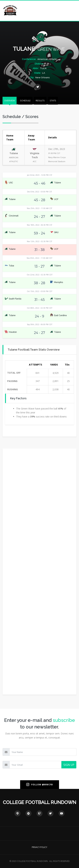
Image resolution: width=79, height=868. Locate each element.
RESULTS (40, 100)
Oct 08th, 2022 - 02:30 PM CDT (40, 308)
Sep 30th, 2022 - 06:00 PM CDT (40, 324)
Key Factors (18, 398)
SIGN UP (69, 765)
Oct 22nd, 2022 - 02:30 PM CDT (40, 275)
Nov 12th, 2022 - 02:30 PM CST (39, 241)
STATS (53, 100)
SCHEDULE (25, 100)
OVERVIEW (10, 100)
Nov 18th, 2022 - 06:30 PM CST (39, 225)
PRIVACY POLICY (39, 847)
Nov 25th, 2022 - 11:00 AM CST (39, 208)
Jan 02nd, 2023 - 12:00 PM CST (40, 175)
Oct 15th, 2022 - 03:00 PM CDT (40, 291)
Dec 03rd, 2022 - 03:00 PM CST (39, 192)
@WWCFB (47, 785)
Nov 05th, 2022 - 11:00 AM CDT (39, 258)
